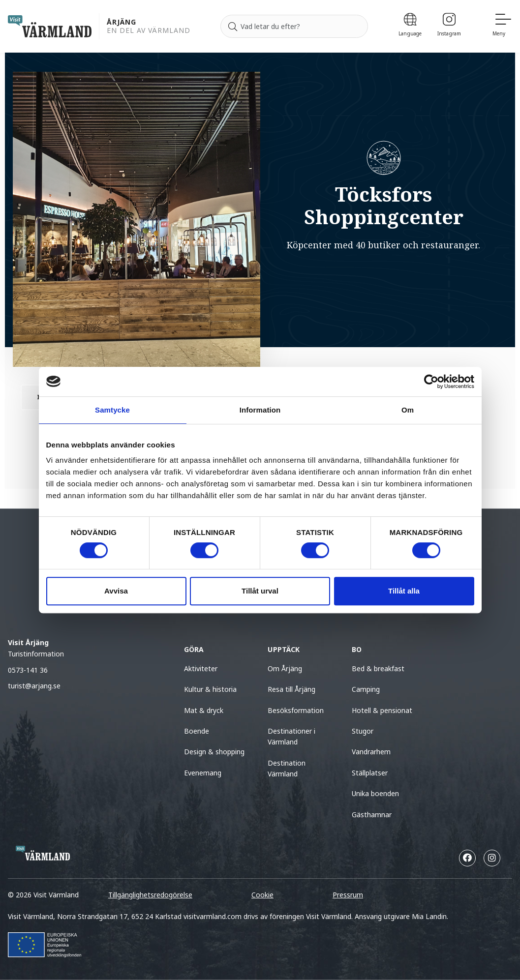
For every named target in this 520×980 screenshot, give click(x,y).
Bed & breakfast (378, 668)
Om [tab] (408, 410)
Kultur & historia (210, 689)
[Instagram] (449, 26)
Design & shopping (214, 752)
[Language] (410, 26)
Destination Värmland (287, 768)
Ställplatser (370, 773)
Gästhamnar (372, 815)
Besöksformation (296, 710)
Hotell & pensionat (382, 710)
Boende (197, 731)
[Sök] (233, 27)
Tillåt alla (404, 591)
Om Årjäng (285, 668)
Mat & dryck (204, 710)
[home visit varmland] (50, 26)
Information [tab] (260, 410)
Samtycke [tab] (112, 410)
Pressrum (348, 895)
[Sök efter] (294, 27)
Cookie (262, 895)
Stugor (363, 731)
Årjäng (122, 22)
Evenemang (203, 773)
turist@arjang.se (34, 686)
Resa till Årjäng (291, 689)
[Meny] (502, 26)
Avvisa (116, 591)
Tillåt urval (260, 591)
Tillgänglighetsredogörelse (150, 895)
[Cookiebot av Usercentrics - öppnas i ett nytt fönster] (431, 382)
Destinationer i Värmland (291, 736)
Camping (366, 689)
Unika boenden (375, 793)
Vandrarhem (371, 752)
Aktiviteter (201, 668)
